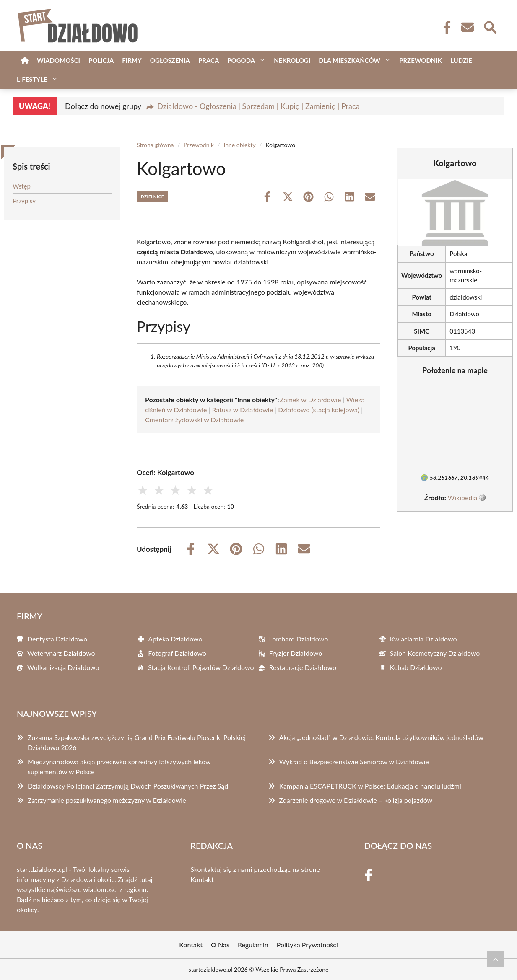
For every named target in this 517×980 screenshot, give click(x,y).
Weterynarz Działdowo (61, 653)
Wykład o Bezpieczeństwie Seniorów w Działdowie (354, 762)
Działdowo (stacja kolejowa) (319, 410)
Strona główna (155, 145)
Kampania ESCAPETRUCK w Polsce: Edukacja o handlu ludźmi (370, 786)
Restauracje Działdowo (303, 667)
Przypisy (24, 201)
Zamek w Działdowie (310, 399)
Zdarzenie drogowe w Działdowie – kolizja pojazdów (356, 800)
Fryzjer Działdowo (296, 653)
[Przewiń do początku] (496, 959)
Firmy (132, 60)
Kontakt (202, 879)
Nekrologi (292, 60)
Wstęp (22, 186)
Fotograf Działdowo (177, 653)
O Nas (220, 945)
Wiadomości (58, 60)
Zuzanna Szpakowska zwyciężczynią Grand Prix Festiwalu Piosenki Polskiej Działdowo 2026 (137, 742)
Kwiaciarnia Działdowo (423, 639)
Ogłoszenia (170, 60)
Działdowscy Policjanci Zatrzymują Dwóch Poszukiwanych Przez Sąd (128, 786)
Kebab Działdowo (416, 667)
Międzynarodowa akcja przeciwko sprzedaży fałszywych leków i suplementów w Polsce (121, 767)
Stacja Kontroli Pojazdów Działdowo (201, 667)
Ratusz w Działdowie (243, 410)
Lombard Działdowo (299, 639)
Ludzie (461, 60)
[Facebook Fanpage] (444, 27)
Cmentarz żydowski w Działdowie (194, 420)
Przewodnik (421, 60)
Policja (101, 60)
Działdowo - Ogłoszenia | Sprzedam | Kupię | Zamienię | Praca (258, 106)
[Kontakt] (467, 27)
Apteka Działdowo (175, 639)
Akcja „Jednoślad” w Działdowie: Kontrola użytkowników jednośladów (381, 737)
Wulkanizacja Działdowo (63, 667)
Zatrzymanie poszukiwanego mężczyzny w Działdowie (107, 800)
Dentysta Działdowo (57, 639)
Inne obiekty (239, 145)
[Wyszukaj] (490, 26)
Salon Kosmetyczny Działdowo (435, 653)
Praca (209, 60)
